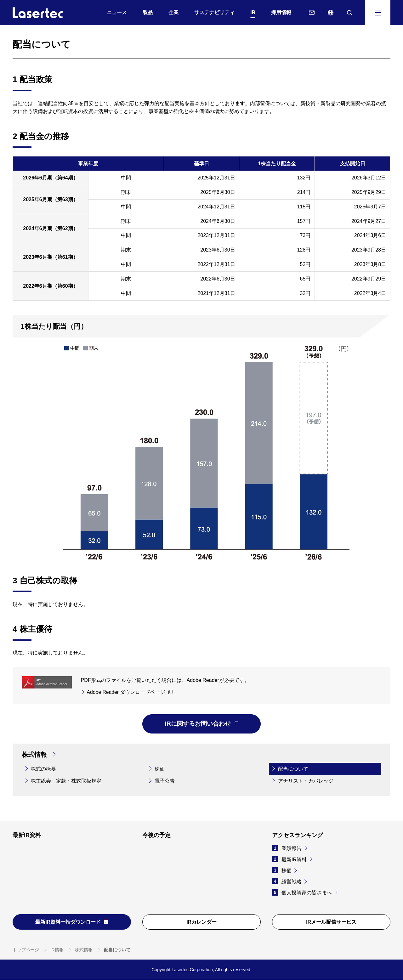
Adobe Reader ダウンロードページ (127, 692)
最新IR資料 (289, 859)
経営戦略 (287, 881)
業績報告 (287, 848)
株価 (282, 870)
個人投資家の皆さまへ (302, 892)
